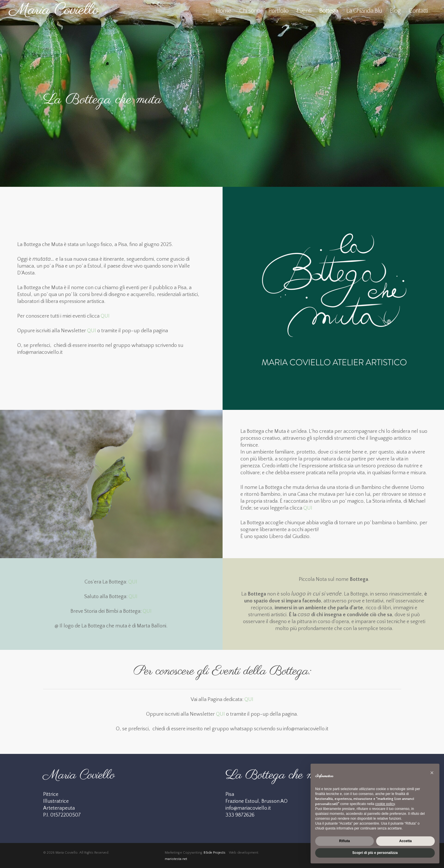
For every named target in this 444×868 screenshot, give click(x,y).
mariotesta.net (176, 859)
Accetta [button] (405, 841)
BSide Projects (215, 853)
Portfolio (278, 11)
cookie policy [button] (385, 804)
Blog (395, 11)
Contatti (418, 11)
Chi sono (250, 11)
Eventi (304, 11)
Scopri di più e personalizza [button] (375, 853)
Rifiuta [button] (344, 841)
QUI (105, 316)
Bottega (329, 11)
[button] (432, 773)
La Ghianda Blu (364, 11)
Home (223, 11)
